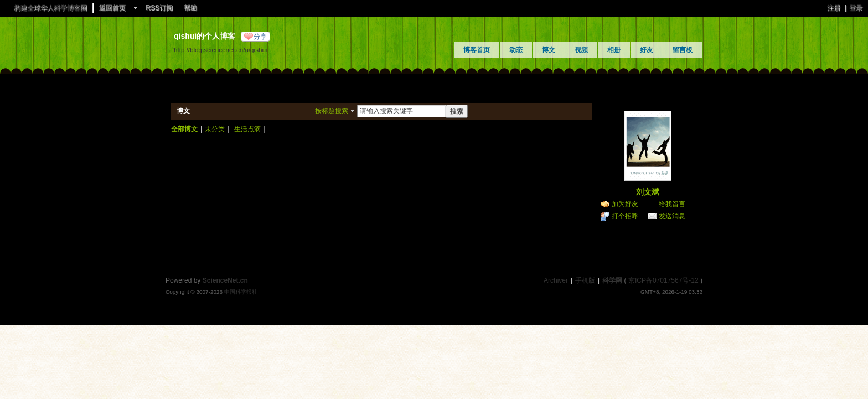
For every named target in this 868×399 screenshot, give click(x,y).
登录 (856, 8)
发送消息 (672, 216)
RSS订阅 (159, 8)
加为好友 (625, 204)
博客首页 (477, 50)
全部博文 (184, 129)
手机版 (585, 280)
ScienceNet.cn (225, 280)
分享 (260, 37)
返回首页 (112, 8)
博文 (549, 50)
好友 (647, 50)
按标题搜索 (332, 111)
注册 (834, 8)
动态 (516, 50)
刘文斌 (648, 192)
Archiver (556, 280)
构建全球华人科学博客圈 (50, 8)
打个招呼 (625, 216)
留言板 (683, 50)
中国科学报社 (241, 292)
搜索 (457, 111)
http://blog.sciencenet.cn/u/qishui (220, 50)
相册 (614, 50)
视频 (581, 50)
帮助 (190, 8)
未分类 (215, 129)
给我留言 (672, 204)
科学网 (612, 280)
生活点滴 (247, 129)
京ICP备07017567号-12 (663, 280)
